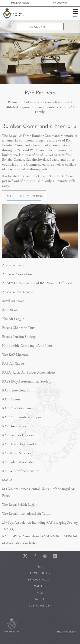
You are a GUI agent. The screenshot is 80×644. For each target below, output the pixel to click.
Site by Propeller (66, 632)
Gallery (40, 586)
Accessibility (40, 573)
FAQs (40, 592)
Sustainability (40, 605)
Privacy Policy (40, 579)
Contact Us (60, 3)
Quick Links (37, 27)
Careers (40, 599)
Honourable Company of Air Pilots (27, 346)
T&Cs (40, 566)
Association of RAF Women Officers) (37, 283)
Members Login (20, 3)
